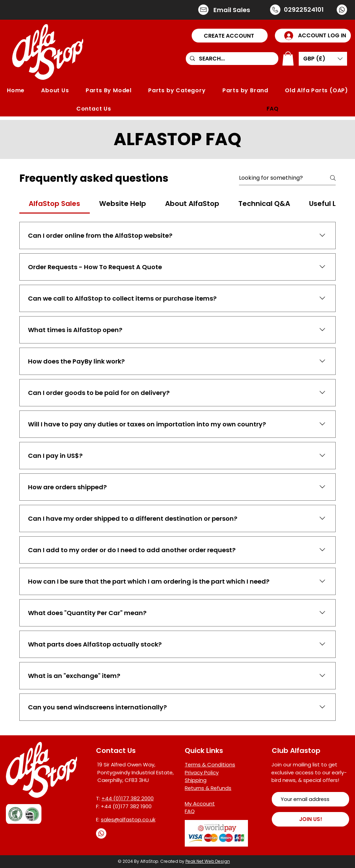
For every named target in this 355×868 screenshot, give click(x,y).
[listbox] (323, 59)
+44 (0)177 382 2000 (128, 798)
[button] (230, 36)
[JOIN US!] (310, 819)
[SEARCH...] (231, 59)
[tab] (55, 204)
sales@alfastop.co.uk (128, 819)
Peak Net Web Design (208, 861)
